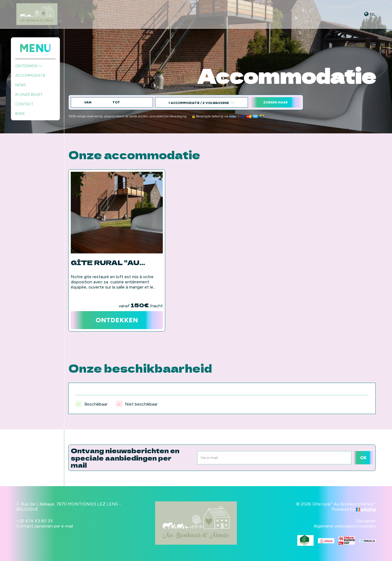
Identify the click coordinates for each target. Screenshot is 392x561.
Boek (20, 114)
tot (116, 102)
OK (363, 458)
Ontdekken (29, 66)
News (21, 85)
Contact (24, 104)
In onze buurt (29, 95)
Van (88, 102)
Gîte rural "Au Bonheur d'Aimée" (112, 262)
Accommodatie (30, 76)
